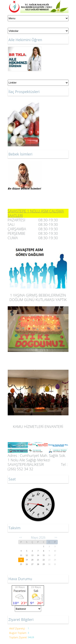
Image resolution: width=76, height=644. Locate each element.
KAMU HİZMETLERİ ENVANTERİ (38, 426)
